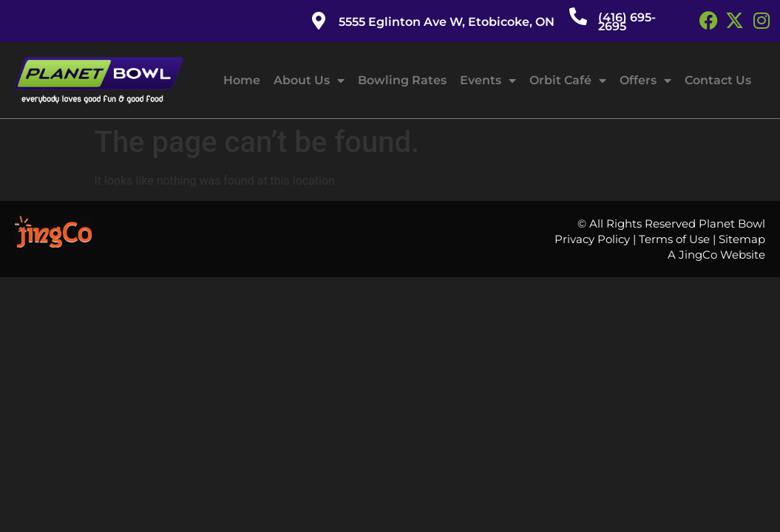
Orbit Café (568, 81)
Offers (645, 81)
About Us (309, 81)
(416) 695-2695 (627, 22)
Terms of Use (674, 239)
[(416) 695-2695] (578, 16)
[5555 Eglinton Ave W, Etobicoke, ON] (319, 21)
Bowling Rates (402, 80)
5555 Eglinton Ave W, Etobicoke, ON (447, 22)
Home (242, 80)
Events (488, 81)
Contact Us (718, 80)
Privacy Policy (592, 239)
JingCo (698, 255)
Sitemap (742, 239)
